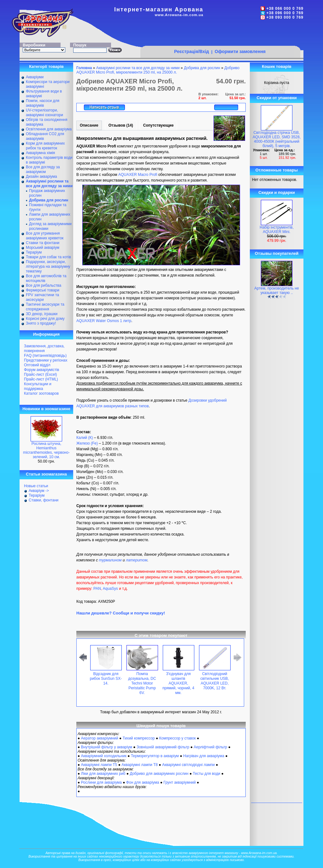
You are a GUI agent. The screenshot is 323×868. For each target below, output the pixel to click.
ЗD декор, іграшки (42, 314)
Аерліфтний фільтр (210, 747)
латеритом (137, 560)
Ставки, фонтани (44, 500)
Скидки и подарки (276, 192)
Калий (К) (85, 438)
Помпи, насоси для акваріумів (43, 103)
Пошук (80, 45)
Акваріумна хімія (40, 153)
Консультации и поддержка (38, 386)
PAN (97, 589)
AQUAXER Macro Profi (138, 175)
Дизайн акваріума (41, 177)
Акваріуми (35, 77)
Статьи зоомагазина (46, 474)
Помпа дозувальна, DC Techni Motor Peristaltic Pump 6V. (142, 683)
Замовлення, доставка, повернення (44, 348)
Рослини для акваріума (101, 782)
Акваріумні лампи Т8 (140, 765)
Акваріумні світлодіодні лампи (188, 765)
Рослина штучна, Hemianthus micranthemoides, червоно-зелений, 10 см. (46, 450)
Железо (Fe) (87, 443)
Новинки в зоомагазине (46, 409)
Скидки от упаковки (277, 98)
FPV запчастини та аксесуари (42, 297)
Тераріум (34, 252)
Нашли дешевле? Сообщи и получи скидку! (121, 613)
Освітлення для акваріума (49, 129)
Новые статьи (36, 486)
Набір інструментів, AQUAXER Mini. (277, 230)
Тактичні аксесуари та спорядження (45, 307)
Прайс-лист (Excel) (41, 374)
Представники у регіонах (46, 360)
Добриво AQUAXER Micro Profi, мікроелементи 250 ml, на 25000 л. (158, 70)
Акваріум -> (39, 491)
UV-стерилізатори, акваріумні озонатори (44, 113)
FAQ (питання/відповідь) (45, 356)
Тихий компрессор (139, 738)
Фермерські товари (43, 290)
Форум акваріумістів (41, 370)
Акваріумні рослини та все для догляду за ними (138, 68)
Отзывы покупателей (277, 253)
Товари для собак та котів (48, 257)
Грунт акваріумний (179, 782)
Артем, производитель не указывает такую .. (276, 290)
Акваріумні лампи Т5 (99, 765)
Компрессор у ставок (177, 738)
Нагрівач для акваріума (204, 756)
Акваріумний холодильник (104, 756)
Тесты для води (206, 774)
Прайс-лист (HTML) (41, 379)
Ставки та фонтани (43, 243)
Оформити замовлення (240, 51)
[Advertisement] (220, 34)
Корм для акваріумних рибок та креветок (45, 146)
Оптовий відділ (37, 365)
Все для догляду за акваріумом (43, 169)
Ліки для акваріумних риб (103, 774)
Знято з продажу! (41, 323)
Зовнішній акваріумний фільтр (163, 747)
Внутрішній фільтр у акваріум (107, 747)
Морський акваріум (43, 248)
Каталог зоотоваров (41, 393)
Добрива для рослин (202, 68)
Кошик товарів (277, 66)
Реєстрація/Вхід (192, 51)
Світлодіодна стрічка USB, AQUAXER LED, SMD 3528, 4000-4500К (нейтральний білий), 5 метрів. (277, 139)
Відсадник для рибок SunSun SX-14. (106, 679)
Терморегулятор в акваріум (155, 756)
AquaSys (110, 589)
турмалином (110, 560)
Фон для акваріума (143, 782)
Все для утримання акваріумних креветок (45, 236)
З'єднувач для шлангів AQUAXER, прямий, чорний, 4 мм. (178, 683)
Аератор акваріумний (100, 738)
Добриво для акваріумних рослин (159, 774)
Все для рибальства (44, 285)
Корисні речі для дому (45, 319)
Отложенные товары (277, 170)
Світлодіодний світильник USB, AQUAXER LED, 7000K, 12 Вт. (214, 681)
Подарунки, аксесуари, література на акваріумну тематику (48, 266)
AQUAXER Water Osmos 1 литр (104, 321)
